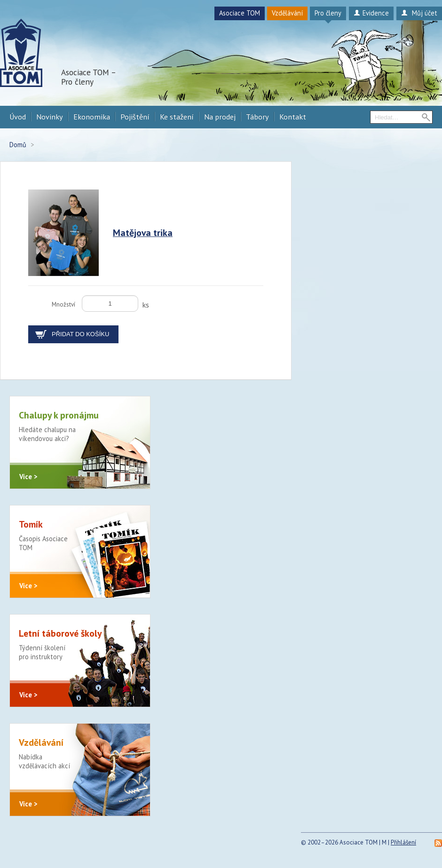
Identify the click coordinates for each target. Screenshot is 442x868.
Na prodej (220, 117)
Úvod (18, 117)
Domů (18, 145)
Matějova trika (143, 233)
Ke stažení (177, 117)
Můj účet (419, 13)
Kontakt (293, 117)
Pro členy (328, 13)
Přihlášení (403, 842)
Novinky (50, 117)
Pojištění (135, 117)
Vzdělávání (287, 13)
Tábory (257, 117)
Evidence (371, 13)
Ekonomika (92, 117)
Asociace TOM (240, 13)
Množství (63, 304)
